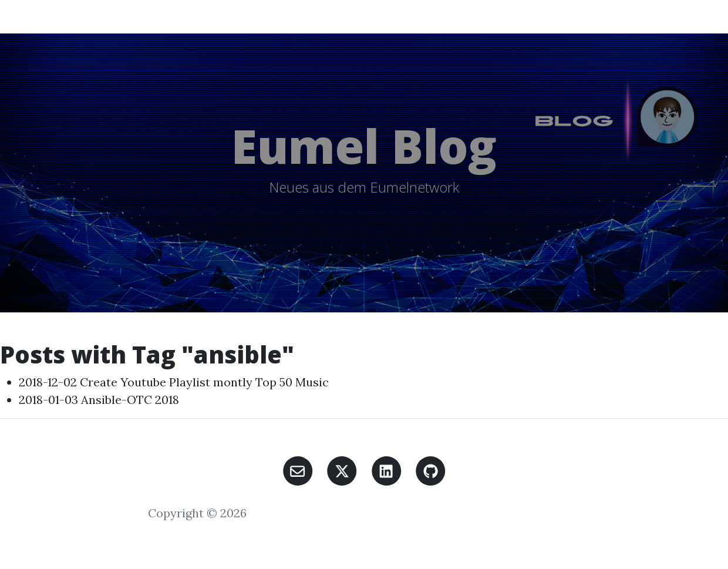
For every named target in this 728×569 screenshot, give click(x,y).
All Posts (173, 16)
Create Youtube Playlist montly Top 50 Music (204, 382)
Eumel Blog (70, 16)
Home (129, 16)
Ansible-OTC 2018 (130, 400)
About (522, 16)
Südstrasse (438, 16)
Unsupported (372, 16)
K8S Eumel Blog (298, 16)
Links (486, 16)
